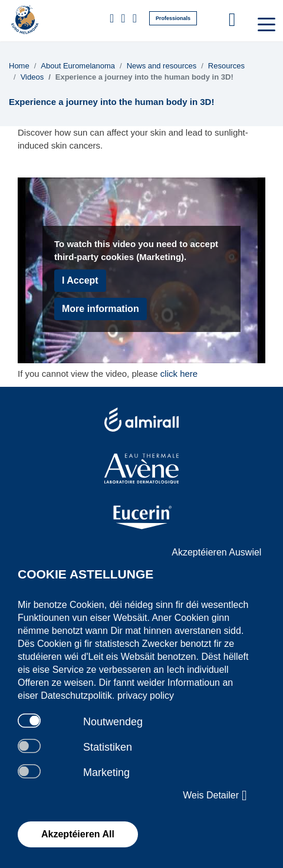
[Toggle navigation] (265, 24)
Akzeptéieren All (78, 834)
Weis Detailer (215, 795)
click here (179, 374)
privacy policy (146, 696)
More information (101, 309)
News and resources (162, 66)
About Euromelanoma (78, 66)
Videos (32, 77)
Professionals (173, 18)
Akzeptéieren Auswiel (216, 552)
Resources (226, 66)
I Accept (80, 280)
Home (19, 66)
